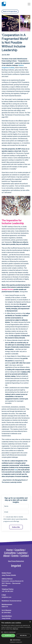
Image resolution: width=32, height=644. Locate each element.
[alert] (16, 632)
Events (15, 556)
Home (10, 550)
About (6, 556)
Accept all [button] (8, 635)
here (16, 470)
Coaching (20, 550)
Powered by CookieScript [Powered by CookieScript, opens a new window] (16, 642)
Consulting (10, 553)
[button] (16, 640)
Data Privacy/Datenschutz (16, 561)
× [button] (30, 622)
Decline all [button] (23, 635)
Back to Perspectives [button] (10, 11)
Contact (25, 556)
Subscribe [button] (16, 527)
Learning (22, 553)
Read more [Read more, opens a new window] (16, 629)
